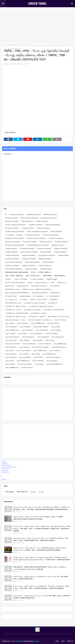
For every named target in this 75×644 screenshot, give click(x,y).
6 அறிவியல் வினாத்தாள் (44, 248)
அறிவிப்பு (8, 279)
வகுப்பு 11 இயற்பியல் (42, 330)
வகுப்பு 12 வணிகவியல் (29, 344)
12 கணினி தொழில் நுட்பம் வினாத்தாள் (38, 245)
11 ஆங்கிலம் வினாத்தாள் (35, 225)
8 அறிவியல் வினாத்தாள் (12, 259)
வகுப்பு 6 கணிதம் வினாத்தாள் (40, 347)
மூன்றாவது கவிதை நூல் (12, 320)
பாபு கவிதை (24, 299)
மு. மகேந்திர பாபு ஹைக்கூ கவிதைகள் (34, 303)
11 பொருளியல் (10, 235)
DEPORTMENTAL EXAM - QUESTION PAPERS (17, 272)
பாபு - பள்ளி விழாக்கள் (53, 296)
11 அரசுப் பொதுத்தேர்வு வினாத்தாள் (15, 225)
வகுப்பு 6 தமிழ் (10, 350)
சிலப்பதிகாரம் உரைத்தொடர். (39, 286)
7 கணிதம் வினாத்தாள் (60, 252)
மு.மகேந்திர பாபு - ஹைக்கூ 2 (37, 316)
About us (5, 471)
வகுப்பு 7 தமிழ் (36, 354)
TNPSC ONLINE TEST (13, 45)
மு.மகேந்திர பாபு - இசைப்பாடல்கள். (16, 306)
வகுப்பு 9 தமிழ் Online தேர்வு (54, 364)
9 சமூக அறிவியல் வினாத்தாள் (14, 269)
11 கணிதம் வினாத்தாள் (43, 228)
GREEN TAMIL (37, 4)
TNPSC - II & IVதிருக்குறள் (33, 276)
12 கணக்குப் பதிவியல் (46, 242)
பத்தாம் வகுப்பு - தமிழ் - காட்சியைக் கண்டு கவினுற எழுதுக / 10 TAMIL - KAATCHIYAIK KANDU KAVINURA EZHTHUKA (38, 518)
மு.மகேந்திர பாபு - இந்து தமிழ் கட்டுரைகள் (41, 306)
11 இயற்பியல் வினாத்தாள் (53, 225)
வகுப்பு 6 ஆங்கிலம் (11, 347)
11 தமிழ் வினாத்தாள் (56, 231)
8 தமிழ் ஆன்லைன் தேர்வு (32, 262)
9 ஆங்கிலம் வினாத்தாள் (29, 265)
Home (5, 45)
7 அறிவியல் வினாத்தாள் (12, 255)
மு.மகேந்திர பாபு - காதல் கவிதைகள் (54, 310)
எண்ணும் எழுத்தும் (52, 279)
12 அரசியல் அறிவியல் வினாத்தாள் (36, 238)
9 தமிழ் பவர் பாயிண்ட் (31, 269)
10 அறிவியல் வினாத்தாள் (17, 214)
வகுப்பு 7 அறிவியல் (55, 350)
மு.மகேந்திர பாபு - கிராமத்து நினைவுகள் (17, 313)
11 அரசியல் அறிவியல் (42, 221)
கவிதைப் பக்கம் (10, 286)
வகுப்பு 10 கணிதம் (25, 327)
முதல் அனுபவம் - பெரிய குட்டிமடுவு (58, 316)
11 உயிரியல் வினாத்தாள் (12, 228)
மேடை (24, 320)
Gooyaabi (36, 641)
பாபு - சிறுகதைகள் (38, 296)
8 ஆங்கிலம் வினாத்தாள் (29, 259)
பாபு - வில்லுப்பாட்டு (11, 299)
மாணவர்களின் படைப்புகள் (13, 303)
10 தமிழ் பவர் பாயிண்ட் (12, 221)
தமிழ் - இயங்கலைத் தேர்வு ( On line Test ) (17, 293)
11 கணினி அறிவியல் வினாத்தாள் (15, 231)
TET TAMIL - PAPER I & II (44, 272)
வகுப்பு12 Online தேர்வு (12, 367)
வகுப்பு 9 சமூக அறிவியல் (25, 364)
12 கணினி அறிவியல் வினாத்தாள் (15, 245)
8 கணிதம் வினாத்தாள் (45, 259)
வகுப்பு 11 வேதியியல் (52, 333)
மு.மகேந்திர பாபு (53, 303)
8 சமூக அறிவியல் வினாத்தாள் (14, 262)
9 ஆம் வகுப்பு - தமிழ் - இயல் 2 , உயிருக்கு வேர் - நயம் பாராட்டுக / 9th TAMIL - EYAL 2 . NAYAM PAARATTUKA (41, 578)
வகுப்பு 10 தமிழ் (56, 327)
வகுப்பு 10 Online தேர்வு (38, 323)
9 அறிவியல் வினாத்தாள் (12, 265)
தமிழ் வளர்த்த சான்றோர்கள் (40, 293)
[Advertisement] (37, 26)
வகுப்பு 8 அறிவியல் (11, 357)
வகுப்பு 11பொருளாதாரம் (12, 337)
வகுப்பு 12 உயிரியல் (11, 340)
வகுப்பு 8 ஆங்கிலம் (25, 357)
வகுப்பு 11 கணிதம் (56, 330)
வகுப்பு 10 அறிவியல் (53, 323)
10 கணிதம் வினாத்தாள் (50, 214)
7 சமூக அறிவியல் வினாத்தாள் (47, 255)
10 (6, 214)
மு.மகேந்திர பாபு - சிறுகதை (39, 313)
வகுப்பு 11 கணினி (10, 333)
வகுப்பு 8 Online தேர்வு (49, 354)
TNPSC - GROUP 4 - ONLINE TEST (14, 276)
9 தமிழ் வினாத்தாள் (46, 269)
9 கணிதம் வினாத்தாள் (45, 265)
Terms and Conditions (9, 467)
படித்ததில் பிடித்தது (25, 296)
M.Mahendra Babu (11, 64)
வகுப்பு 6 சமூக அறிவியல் (59, 347)
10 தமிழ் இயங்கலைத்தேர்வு (49, 218)
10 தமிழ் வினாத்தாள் (27, 221)
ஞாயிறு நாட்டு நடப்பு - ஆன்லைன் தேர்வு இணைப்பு (37, 289)
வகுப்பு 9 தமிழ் (39, 364)
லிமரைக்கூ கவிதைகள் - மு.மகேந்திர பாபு (40, 320)
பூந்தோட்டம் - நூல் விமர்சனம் (38, 299)
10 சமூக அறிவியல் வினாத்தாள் (29, 218)
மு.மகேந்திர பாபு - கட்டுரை (13, 310)
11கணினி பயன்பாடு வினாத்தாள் (15, 238)
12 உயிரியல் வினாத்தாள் (30, 242)
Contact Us (70, 641)
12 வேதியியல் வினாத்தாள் (27, 248)
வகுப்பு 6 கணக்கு (24, 347)
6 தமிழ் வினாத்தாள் (46, 252)
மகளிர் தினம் (54, 299)
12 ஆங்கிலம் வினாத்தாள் (56, 238)
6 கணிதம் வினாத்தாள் (12, 252)
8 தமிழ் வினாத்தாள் (48, 262)
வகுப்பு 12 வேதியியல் (28, 337)
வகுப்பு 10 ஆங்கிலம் (11, 327)
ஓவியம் (30, 282)
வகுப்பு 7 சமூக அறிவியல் (24, 350)
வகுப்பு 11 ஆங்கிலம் (27, 330)
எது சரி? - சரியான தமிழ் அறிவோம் (15, 282)
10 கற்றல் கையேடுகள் (12, 218)
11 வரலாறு (19, 235)
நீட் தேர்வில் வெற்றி (11, 296)
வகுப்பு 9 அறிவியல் (38, 361)
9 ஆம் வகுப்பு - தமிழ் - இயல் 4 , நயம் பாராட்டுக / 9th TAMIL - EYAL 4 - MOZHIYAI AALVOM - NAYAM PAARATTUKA (42, 597)
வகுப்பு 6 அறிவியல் (23, 323)
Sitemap (5, 464)
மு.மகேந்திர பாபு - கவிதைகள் (32, 310)
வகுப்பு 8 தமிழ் (10, 361)
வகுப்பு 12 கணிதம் (25, 340)
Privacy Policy (7, 465)
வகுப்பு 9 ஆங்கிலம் (52, 361)
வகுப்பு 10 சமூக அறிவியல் (41, 327)
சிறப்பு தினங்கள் (55, 286)
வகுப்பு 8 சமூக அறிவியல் (53, 357)
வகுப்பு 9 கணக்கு (10, 364)
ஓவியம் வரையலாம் (41, 282)
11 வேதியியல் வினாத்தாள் (32, 235)
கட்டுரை (52, 282)
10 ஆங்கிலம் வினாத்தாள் (34, 214)
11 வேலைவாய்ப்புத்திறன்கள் (51, 235)
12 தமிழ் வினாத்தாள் (11, 248)
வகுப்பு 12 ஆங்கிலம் (43, 337)
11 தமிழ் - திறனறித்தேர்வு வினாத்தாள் (37, 231)
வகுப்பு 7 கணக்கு (24, 354)
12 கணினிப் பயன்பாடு (58, 245)
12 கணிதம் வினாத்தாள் (61, 242)
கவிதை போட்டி (62, 282)
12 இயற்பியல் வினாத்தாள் (13, 242)
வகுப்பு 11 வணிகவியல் (36, 333)
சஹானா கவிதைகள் (23, 286)
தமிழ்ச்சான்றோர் (55, 293)
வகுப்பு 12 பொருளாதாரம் (13, 344)
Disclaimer (6, 469)
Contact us (6, 472)
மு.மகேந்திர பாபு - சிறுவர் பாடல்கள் (16, 316)
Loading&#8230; (24, 102)
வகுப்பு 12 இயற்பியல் (58, 337)
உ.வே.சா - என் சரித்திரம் (21, 279)
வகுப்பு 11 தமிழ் (22, 333)
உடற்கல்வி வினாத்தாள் (37, 279)
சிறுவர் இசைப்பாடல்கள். (12, 289)
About (63, 641)
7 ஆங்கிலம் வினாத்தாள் (29, 255)
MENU (4, 479)
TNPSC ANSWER (47, 276)
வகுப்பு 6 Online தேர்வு (60, 344)
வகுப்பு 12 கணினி (38, 340)
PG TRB (33, 272)
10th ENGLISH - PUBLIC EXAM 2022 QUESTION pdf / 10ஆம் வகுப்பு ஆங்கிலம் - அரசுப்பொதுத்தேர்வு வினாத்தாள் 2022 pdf (40, 568)
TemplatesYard (18, 641)
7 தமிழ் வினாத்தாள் (63, 255)
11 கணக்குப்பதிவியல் (28, 228)
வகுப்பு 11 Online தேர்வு (12, 330)
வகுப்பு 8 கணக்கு (38, 357)
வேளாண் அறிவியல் (27, 367)
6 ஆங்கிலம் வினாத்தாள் (61, 248)
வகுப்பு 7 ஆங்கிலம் (11, 354)
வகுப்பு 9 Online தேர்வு (23, 361)
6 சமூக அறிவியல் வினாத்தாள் (29, 252)
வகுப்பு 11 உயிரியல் (60, 320)
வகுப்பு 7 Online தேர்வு (40, 350)
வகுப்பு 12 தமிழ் (10, 323)
